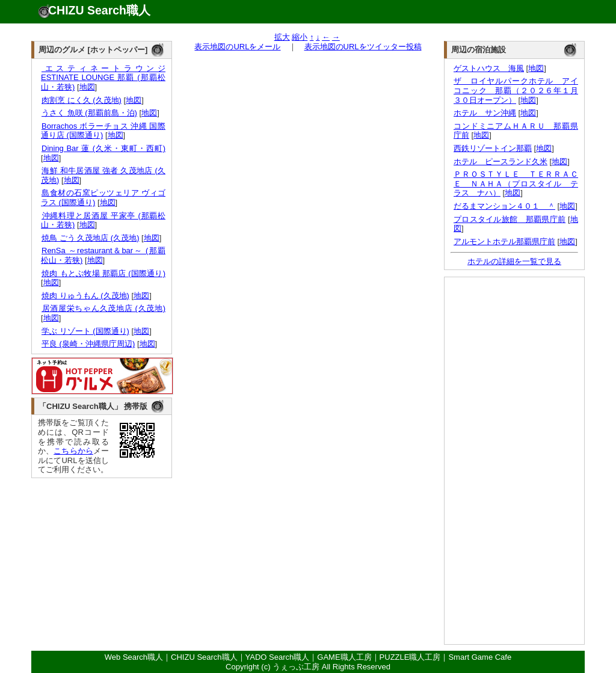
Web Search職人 (134, 657)
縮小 (300, 37)
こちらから (73, 451)
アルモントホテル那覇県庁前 (504, 241)
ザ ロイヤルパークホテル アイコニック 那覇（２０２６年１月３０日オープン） (516, 90)
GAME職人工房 (344, 657)
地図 (87, 87)
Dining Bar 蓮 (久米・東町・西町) (103, 148)
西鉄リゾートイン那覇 (493, 148)
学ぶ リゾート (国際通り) (85, 331)
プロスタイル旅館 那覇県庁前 (510, 219)
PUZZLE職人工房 (410, 657)
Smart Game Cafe (480, 657)
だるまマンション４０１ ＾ (504, 206)
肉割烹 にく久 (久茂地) (81, 100)
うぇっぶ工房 (296, 667)
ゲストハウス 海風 (489, 68)
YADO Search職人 (278, 657)
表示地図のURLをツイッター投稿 (363, 47)
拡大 (282, 37)
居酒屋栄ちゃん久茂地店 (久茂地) (103, 308)
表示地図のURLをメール (237, 47)
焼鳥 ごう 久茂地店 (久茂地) (90, 238)
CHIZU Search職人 (99, 10)
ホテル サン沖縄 (485, 113)
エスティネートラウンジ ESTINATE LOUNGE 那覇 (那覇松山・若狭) (103, 78)
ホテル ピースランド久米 (500, 161)
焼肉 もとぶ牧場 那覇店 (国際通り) (103, 273)
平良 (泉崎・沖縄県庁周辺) (88, 344)
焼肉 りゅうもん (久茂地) (85, 296)
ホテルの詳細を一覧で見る (514, 261)
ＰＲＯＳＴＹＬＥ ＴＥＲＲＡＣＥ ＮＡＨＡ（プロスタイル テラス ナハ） (516, 183)
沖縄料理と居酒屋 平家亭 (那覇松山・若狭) (103, 220)
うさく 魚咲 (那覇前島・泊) (89, 113)
